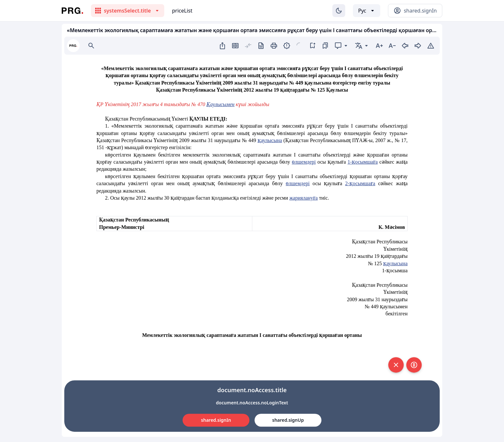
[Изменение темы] (339, 11)
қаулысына (270, 140)
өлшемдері (304, 162)
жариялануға (303, 198)
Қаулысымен (220, 104)
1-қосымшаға (363, 162)
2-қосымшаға (360, 183)
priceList (182, 11)
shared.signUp (288, 420)
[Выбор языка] (367, 11)
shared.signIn (216, 420)
